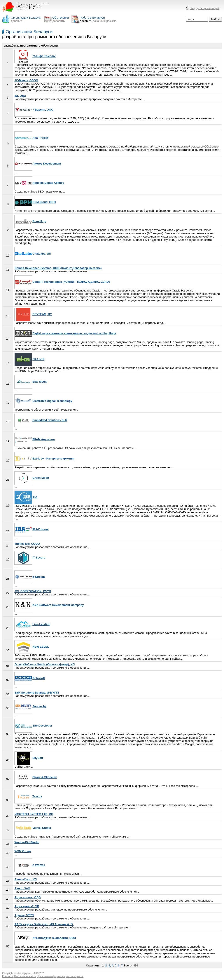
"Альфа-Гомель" (35, 56)
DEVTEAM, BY (33, 314)
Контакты (8, 976)
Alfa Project (31, 138)
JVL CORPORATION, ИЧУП (33, 591)
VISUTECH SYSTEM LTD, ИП (34, 814)
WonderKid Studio (27, 842)
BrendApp (30, 221)
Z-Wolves (30, 865)
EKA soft (29, 359)
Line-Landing (32, 624)
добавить (17, 21)
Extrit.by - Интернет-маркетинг (45, 459)
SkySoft (29, 758)
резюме (111, 21)
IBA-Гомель (31, 529)
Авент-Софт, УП (26, 879)
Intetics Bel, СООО (27, 544)
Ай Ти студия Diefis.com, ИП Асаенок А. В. (44, 924)
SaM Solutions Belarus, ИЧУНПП (37, 693)
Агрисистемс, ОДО (28, 897)
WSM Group (23, 851)
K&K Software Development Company (49, 605)
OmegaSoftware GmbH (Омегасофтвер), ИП (45, 664)
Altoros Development (38, 164)
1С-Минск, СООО (26, 80)
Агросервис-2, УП (27, 906)
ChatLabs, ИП (33, 254)
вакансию (99, 21)
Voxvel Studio (33, 828)
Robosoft (30, 678)
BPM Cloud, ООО (35, 202)
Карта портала (75, 976)
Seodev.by (30, 706)
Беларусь (24, 973)
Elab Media (31, 382)
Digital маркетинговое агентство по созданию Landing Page (65, 333)
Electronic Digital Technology (43, 401)
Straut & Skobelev (36, 777)
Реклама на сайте (25, 976)
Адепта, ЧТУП (24, 915)
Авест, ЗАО (22, 888)
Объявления (61, 18)
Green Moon (32, 478)
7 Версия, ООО (34, 110)
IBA (26, 497)
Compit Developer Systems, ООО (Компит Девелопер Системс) (58, 268)
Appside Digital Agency (39, 183)
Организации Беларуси (29, 32)
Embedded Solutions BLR (41, 420)
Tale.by (28, 796)
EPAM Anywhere (35, 439)
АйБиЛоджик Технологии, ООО (45, 938)
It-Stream (30, 577)
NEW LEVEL (32, 647)
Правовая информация (51, 976)
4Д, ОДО (20, 96)
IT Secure (30, 558)
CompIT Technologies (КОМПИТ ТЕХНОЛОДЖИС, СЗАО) (62, 282)
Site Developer (33, 726)
